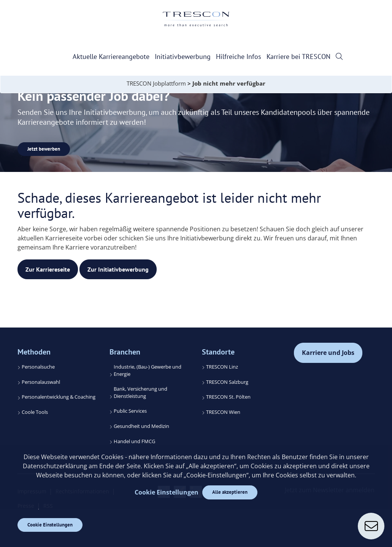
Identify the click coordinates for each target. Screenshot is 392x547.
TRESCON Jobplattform (156, 83)
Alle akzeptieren (230, 492)
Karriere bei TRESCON (298, 56)
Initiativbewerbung (183, 56)
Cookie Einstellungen (50, 525)
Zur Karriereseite (48, 269)
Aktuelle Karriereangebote (111, 56)
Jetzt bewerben (44, 149)
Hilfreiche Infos (239, 56)
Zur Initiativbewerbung (118, 269)
